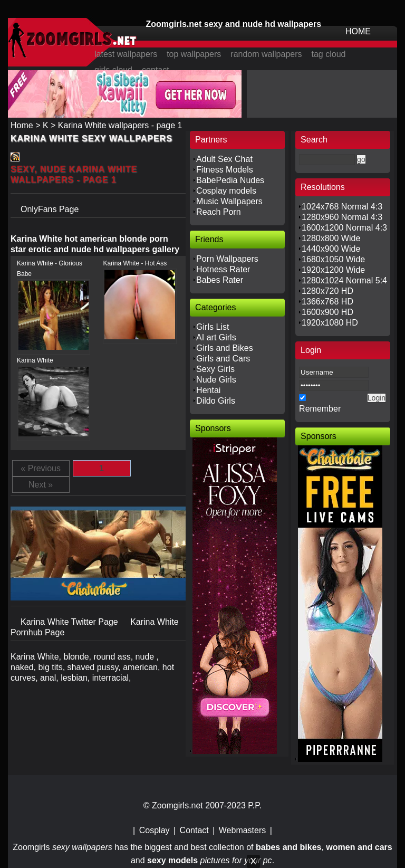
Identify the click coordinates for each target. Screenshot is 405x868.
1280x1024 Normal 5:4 (344, 280)
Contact (194, 830)
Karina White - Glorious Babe (50, 269)
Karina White (35, 360)
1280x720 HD (327, 291)
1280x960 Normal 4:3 (342, 217)
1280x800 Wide (331, 238)
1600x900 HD (327, 312)
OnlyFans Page (50, 209)
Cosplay (155, 830)
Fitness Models (225, 170)
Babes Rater (220, 280)
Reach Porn (219, 212)
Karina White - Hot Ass (135, 263)
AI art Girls (216, 337)
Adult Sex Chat (224, 159)
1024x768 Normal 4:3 (342, 207)
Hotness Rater (223, 269)
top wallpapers (194, 54)
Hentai (208, 390)
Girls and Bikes (225, 348)
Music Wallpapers (229, 201)
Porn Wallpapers (227, 259)
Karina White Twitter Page (70, 622)
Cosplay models (226, 191)
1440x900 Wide (331, 249)
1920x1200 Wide (333, 270)
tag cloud (329, 54)
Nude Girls (216, 380)
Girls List (213, 327)
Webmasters (243, 830)
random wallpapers (266, 54)
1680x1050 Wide (333, 259)
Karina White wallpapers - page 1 (120, 125)
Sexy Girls (215, 369)
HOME (358, 31)
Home (22, 125)
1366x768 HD (327, 302)
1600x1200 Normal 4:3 (344, 228)
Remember (320, 409)
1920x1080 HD (330, 323)
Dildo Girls (216, 401)
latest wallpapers (126, 54)
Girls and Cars (223, 359)
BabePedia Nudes (230, 180)
